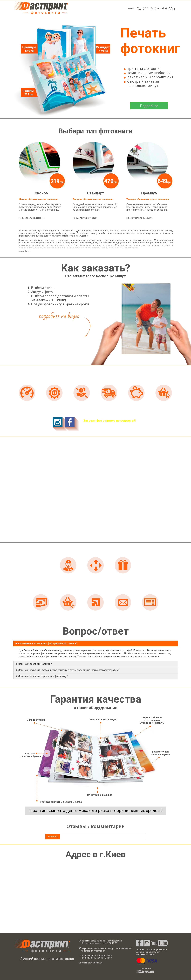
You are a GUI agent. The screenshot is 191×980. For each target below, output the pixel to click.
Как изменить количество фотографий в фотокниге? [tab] (46, 643)
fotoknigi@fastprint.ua (92, 963)
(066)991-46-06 (105, 956)
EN (133, 8)
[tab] (53, 837)
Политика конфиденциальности (151, 950)
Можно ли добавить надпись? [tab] (33, 664)
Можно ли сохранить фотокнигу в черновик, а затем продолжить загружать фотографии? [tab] (67, 670)
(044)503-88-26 (89, 956)
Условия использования (148, 952)
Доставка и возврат (145, 954)
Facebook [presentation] (53, 836)
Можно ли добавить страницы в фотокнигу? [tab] (41, 676)
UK (130, 8)
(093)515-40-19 (105, 958)
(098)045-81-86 (89, 958)
